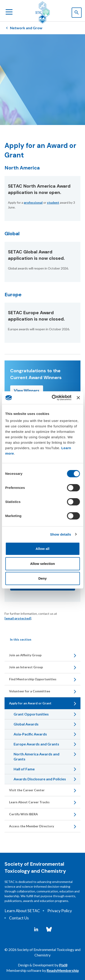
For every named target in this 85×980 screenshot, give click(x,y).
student (53, 202)
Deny (42, 578)
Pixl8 (63, 965)
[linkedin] (36, 929)
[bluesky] (49, 929)
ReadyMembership (63, 970)
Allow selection (42, 564)
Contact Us (19, 918)
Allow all (42, 549)
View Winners (27, 391)
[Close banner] (78, 398)
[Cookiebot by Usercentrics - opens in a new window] (53, 398)
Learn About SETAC (22, 911)
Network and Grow (26, 28)
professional (33, 202)
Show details (61, 534)
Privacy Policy (60, 911)
